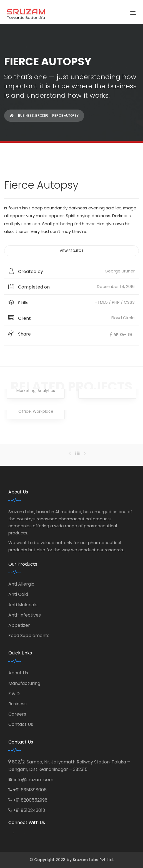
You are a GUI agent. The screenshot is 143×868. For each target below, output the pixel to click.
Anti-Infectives (25, 615)
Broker (42, 115)
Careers (17, 714)
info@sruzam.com (34, 780)
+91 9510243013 (29, 810)
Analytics (46, 391)
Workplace (43, 411)
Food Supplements (29, 636)
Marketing (26, 391)
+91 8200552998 (30, 800)
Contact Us (21, 724)
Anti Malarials (23, 605)
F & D (14, 694)
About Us (18, 673)
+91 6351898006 (30, 790)
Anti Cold (18, 594)
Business (26, 115)
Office (25, 411)
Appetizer (19, 625)
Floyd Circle (123, 318)
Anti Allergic (21, 584)
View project (72, 251)
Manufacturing (24, 683)
